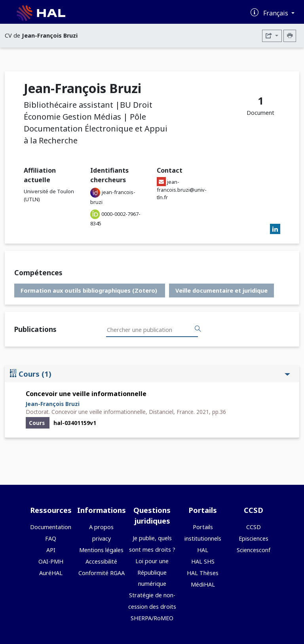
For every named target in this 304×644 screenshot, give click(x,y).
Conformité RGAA (102, 573)
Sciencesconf (254, 550)
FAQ (51, 538)
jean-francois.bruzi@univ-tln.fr (182, 189)
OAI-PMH (51, 561)
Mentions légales (101, 550)
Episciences (254, 538)
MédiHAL (203, 584)
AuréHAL (51, 573)
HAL (203, 550)
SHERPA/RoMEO (152, 618)
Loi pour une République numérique (152, 573)
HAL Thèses (203, 573)
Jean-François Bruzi (53, 404)
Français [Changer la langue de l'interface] (276, 13)
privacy (102, 538)
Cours (150, 374)
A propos (101, 527)
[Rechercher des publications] (198, 329)
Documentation (51, 527)
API (51, 550)
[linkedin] (275, 230)
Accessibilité (101, 561)
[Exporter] (272, 36)
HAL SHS (203, 561)
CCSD (254, 527)
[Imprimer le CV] (290, 36)
